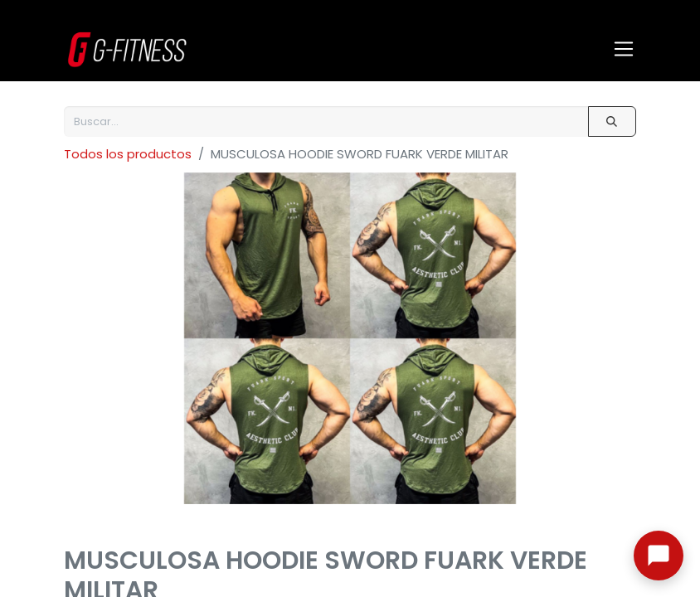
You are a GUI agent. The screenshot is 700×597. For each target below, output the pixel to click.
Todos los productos (128, 154)
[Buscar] (612, 121)
